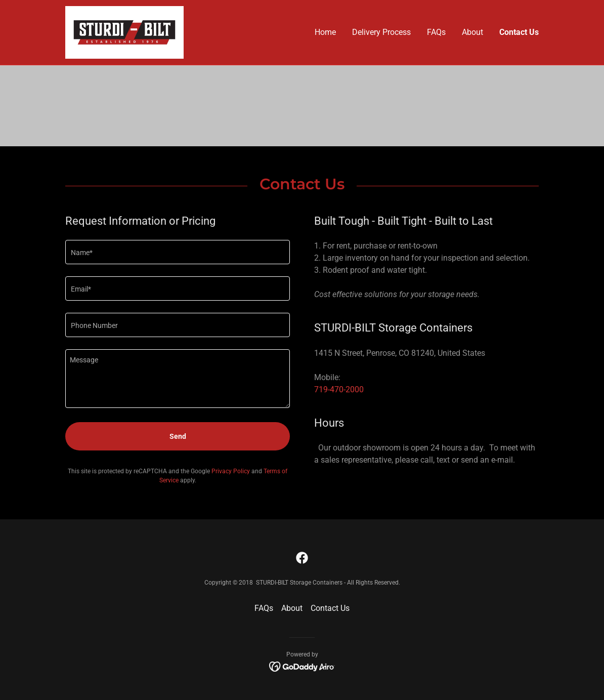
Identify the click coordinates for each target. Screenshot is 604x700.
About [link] (472, 32)
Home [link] (325, 32)
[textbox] (178, 252)
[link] (124, 32)
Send (178, 436)
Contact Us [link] (519, 32)
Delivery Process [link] (381, 32)
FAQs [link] (436, 32)
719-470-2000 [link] (339, 389)
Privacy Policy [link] (231, 471)
